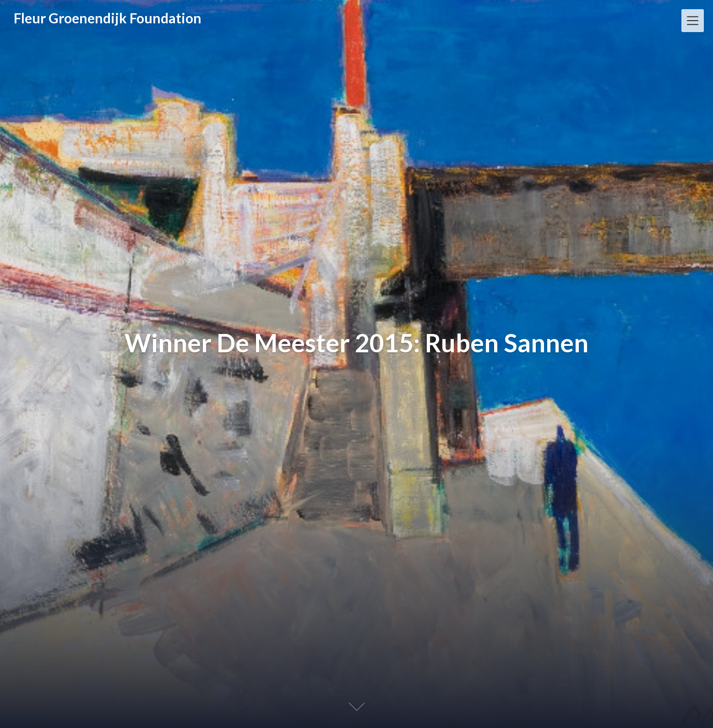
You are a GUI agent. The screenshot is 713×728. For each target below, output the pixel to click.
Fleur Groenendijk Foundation (108, 18)
